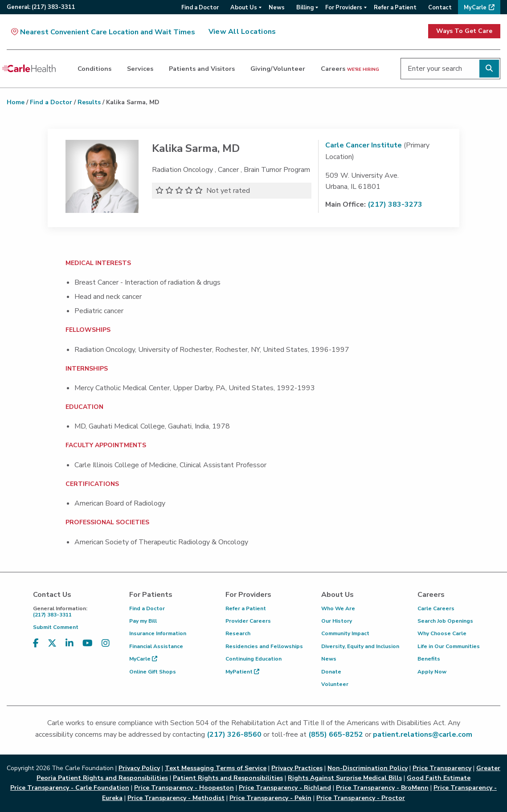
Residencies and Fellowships (264, 646)
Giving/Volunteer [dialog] (278, 69)
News (329, 659)
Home (16, 102)
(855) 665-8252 (336, 734)
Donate (331, 672)
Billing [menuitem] (305, 8)
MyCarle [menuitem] (475, 8)
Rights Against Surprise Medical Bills (345, 778)
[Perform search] (489, 69)
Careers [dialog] (350, 69)
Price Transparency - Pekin (270, 798)
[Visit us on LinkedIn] (70, 643)
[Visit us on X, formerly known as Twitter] (52, 643)
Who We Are (338, 608)
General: (41, 7)
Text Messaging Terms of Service (216, 768)
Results (89, 102)
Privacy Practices (297, 768)
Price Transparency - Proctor (361, 798)
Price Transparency (442, 768)
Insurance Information (158, 633)
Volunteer (335, 684)
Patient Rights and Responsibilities (228, 778)
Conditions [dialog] (94, 69)
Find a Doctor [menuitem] (200, 8)
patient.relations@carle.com (423, 734)
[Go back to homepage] (29, 69)
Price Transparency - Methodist (176, 798)
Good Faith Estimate (439, 778)
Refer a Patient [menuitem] (395, 8)
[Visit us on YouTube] (88, 643)
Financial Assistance (156, 646)
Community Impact (345, 633)
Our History (337, 621)
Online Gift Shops (153, 672)
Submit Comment (56, 627)
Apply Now (432, 672)
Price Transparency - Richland (285, 788)
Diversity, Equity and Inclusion (360, 646)
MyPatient (242, 672)
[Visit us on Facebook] (36, 643)
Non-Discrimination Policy (368, 768)
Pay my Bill (143, 621)
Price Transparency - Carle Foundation (70, 788)
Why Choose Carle (442, 633)
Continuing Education (253, 659)
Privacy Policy (139, 768)
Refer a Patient (246, 608)
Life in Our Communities (449, 646)
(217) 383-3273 (395, 204)
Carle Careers (436, 608)
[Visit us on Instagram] (106, 643)
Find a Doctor (51, 102)
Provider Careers (248, 621)
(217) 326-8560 (234, 734)
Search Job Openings (445, 621)
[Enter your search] (450, 69)
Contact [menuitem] (440, 8)
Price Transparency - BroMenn (382, 788)
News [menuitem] (277, 8)
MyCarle (143, 659)
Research (238, 633)
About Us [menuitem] (244, 8)
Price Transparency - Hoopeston (184, 788)
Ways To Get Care (464, 31)
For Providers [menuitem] (344, 8)
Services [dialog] (140, 69)
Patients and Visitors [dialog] (202, 69)
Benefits (429, 659)
